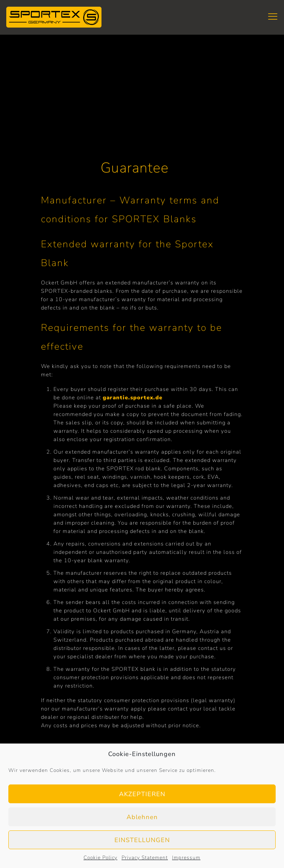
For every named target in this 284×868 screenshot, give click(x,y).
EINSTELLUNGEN (142, 840)
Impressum (186, 858)
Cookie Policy (100, 858)
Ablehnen (142, 817)
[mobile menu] (273, 17)
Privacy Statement (145, 858)
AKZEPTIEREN (142, 794)
